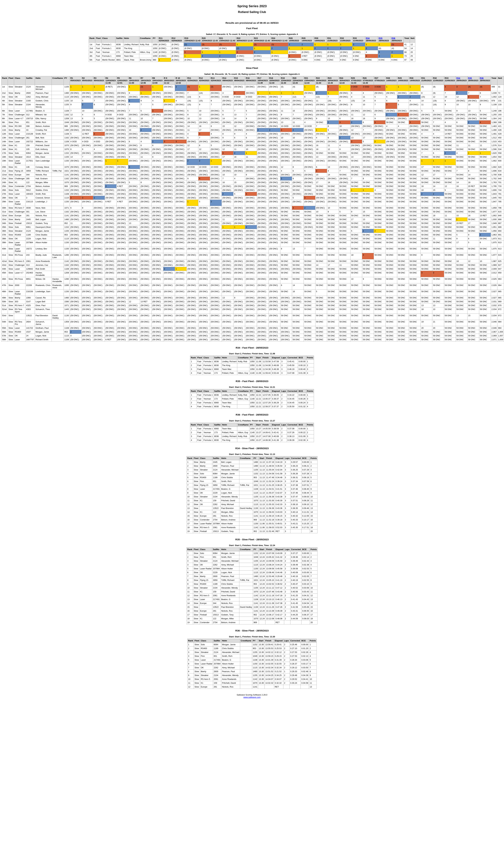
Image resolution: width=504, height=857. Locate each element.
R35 (380, 38)
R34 (368, 38)
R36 (393, 38)
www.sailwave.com (252, 697)
